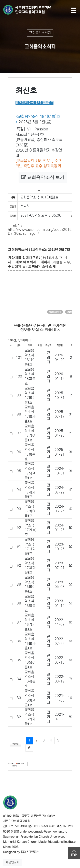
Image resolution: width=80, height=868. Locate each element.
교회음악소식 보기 (43, 177)
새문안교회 (13, 862)
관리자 (25, 206)
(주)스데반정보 (30, 852)
